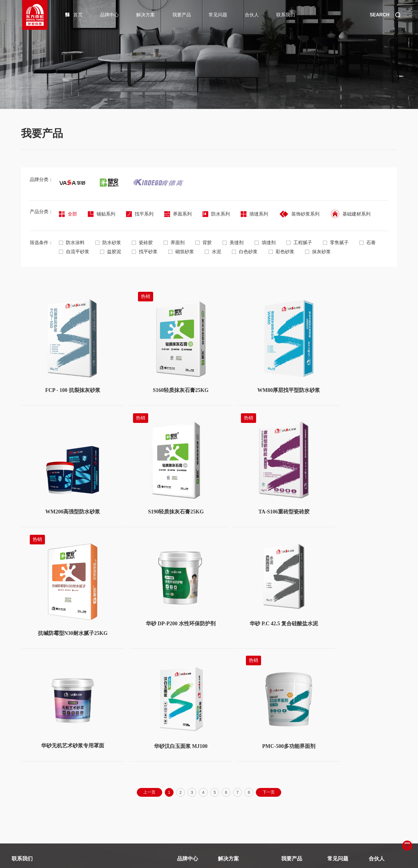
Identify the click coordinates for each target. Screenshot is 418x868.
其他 (332, 771)
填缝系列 (259, 214)
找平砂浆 (174, 251)
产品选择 (336, 749)
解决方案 (146, 15)
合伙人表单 (380, 783)
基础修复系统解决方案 (240, 794)
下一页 (270, 670)
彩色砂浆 (314, 251)
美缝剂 (237, 242)
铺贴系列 (102, 214)
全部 (68, 214)
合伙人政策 (380, 749)
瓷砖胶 (144, 242)
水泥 (244, 251)
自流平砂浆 (102, 251)
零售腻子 (342, 242)
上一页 (148, 670)
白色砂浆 (277, 251)
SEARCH (385, 15)
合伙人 (252, 15)
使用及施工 (338, 760)
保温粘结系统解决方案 (240, 771)
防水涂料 (72, 242)
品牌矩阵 (186, 760)
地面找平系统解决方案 (240, 783)
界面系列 (181, 214)
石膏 (67, 251)
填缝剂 (270, 242)
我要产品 (182, 15)
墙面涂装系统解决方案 (240, 760)
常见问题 (218, 15)
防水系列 (220, 214)
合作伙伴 (377, 760)
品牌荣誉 (186, 771)
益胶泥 (139, 251)
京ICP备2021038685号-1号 (167, 859)
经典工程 (186, 783)
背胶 (207, 242)
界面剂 (177, 242)
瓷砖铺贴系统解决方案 (240, 749)
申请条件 (377, 771)
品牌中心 (109, 15)
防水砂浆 (109, 242)
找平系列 (141, 214)
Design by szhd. (208, 859)
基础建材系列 (356, 214)
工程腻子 (305, 242)
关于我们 (186, 749)
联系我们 (286, 15)
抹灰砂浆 (352, 251)
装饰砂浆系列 (304, 214)
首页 (74, 15)
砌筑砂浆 (212, 251)
